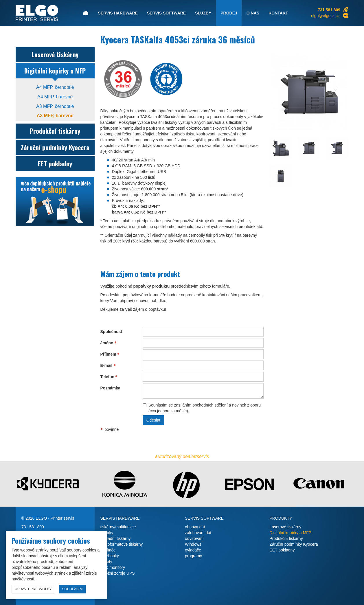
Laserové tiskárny (55, 54)
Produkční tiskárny (55, 131)
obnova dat (195, 527)
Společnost (111, 332)
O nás (253, 13)
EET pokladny (55, 163)
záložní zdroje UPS (118, 573)
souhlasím (72, 589)
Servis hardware (118, 13)
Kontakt (278, 13)
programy (193, 556)
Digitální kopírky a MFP (55, 71)
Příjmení (108, 354)
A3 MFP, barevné (55, 116)
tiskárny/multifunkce (118, 527)
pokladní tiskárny (116, 538)
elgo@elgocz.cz (325, 16)
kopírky (107, 533)
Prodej (229, 13)
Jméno (107, 343)
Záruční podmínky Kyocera (55, 147)
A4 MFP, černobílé (55, 87)
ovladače (193, 550)
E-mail (106, 365)
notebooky (110, 556)
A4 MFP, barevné (55, 97)
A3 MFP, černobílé (55, 106)
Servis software (166, 13)
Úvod (86, 13)
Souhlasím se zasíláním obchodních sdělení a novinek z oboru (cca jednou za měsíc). (202, 408)
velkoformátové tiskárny (122, 544)
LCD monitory (113, 567)
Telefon (107, 377)
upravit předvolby (33, 589)
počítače (108, 550)
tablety (106, 562)
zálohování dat (198, 533)
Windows (193, 544)
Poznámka (110, 388)
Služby (203, 13)
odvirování (194, 538)
